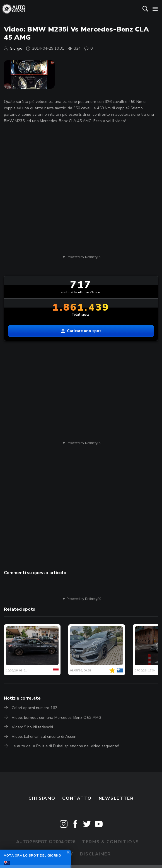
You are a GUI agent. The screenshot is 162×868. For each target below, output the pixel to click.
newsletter (116, 798)
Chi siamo (42, 798)
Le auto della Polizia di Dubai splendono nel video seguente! (65, 746)
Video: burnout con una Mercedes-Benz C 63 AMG (56, 718)
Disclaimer (95, 854)
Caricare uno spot (81, 331)
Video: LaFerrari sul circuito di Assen (44, 737)
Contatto (77, 798)
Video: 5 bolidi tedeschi (32, 727)
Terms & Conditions (110, 842)
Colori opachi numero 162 (34, 708)
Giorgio (16, 48)
